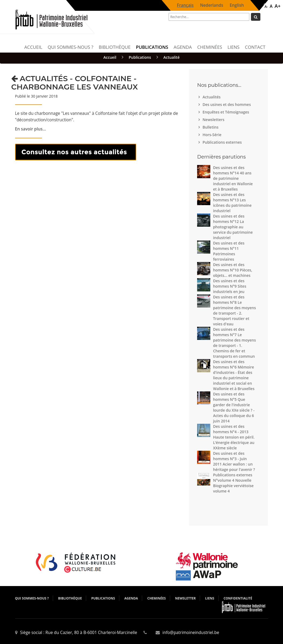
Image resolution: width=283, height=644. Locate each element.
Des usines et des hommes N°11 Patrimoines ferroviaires (229, 251)
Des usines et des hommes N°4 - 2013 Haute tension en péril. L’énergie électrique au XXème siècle (234, 437)
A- (266, 6)
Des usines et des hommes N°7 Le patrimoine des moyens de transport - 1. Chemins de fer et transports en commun (234, 343)
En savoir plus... (31, 129)
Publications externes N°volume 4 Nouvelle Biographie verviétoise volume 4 (233, 483)
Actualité (172, 57)
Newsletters (214, 120)
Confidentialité (238, 598)
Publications (152, 47)
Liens (234, 47)
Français (185, 5)
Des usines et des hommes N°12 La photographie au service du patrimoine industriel (233, 227)
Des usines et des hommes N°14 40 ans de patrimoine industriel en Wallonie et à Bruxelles (233, 178)
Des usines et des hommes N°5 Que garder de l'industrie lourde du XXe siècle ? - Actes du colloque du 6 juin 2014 (234, 407)
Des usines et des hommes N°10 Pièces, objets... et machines (233, 270)
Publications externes (223, 142)
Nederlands (212, 5)
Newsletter (185, 598)
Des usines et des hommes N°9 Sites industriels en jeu (230, 286)
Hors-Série (213, 135)
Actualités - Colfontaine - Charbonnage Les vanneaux (75, 83)
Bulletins (211, 127)
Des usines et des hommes (227, 104)
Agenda (183, 47)
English (237, 5)
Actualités (212, 97)
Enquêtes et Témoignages (226, 112)
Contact (255, 47)
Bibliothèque (114, 47)
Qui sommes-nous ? (70, 47)
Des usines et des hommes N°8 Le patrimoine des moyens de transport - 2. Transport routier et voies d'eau (234, 310)
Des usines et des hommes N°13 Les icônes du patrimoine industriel (232, 203)
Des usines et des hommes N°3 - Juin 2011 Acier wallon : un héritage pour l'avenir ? (234, 461)
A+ (278, 6)
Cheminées (210, 47)
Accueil (33, 47)
